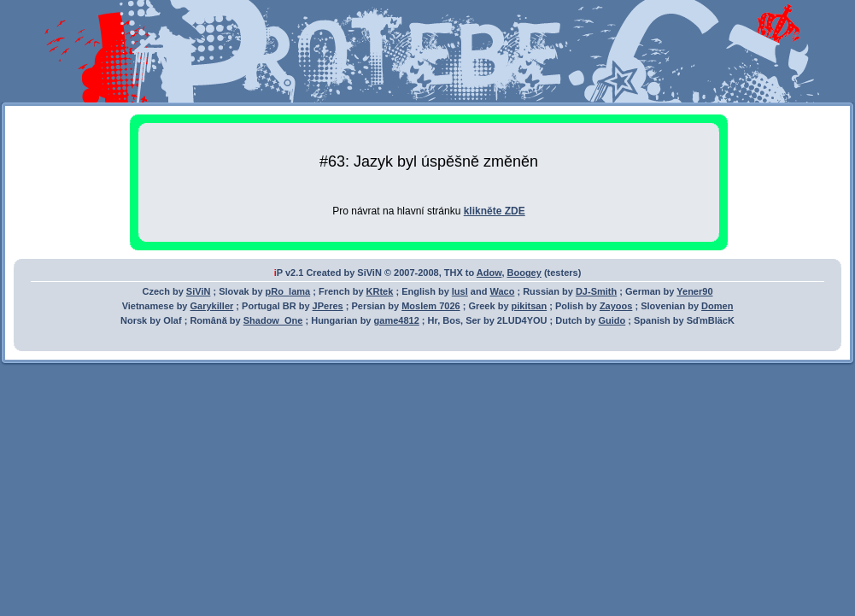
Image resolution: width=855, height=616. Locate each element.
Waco (502, 291)
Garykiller (212, 306)
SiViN (199, 291)
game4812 (397, 320)
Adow (489, 273)
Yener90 (694, 291)
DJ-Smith (596, 291)
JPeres (328, 306)
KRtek (380, 291)
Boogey (524, 273)
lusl (460, 291)
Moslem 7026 (430, 306)
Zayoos (616, 306)
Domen (717, 306)
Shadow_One (273, 320)
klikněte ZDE (495, 211)
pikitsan (530, 306)
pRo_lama (288, 291)
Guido (612, 320)
